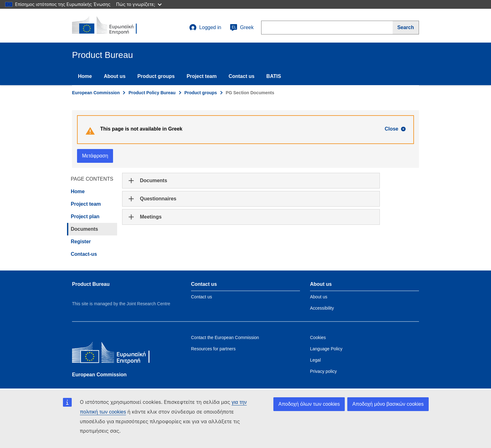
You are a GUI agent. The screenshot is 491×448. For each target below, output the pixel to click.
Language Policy (326, 349)
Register (81, 242)
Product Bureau (91, 284)
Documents (84, 229)
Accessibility (322, 308)
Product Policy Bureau (152, 93)
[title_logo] (110, 26)
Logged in (205, 28)
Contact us (242, 76)
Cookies (318, 337)
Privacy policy (323, 371)
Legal (315, 360)
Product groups (156, 76)
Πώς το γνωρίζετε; (139, 4)
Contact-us (84, 254)
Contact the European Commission (225, 337)
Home (85, 76)
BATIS (274, 76)
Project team (202, 76)
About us (114, 76)
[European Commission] (117, 354)
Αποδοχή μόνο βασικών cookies (388, 404)
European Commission (96, 93)
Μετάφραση (95, 156)
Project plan (85, 216)
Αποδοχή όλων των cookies (309, 404)
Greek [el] (242, 28)
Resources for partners (213, 349)
